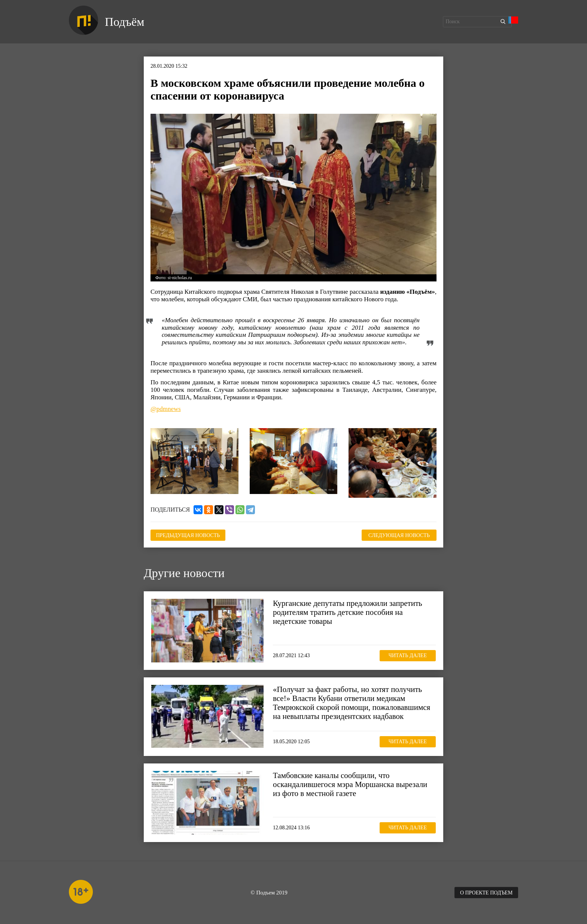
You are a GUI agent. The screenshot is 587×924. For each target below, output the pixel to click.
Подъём (124, 22)
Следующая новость (399, 535)
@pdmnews (166, 409)
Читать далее (408, 655)
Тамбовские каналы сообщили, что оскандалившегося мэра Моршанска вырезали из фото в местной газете (350, 784)
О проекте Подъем (486, 893)
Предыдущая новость (188, 535)
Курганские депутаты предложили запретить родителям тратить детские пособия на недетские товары (348, 612)
